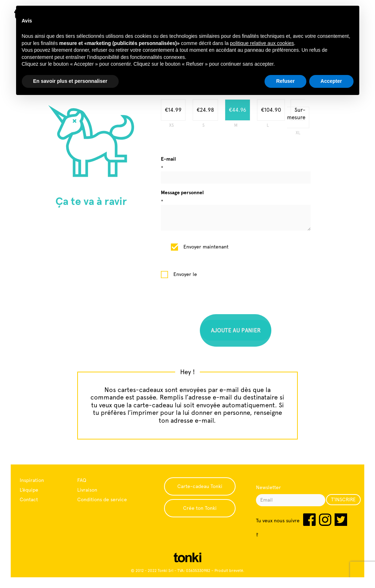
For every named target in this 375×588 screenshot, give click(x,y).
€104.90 (271, 110)
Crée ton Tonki (200, 508)
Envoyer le (185, 274)
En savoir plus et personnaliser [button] (70, 81)
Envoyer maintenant (206, 247)
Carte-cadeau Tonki (200, 486)
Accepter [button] (331, 81)
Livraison (87, 490)
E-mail (168, 159)
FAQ (82, 480)
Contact (29, 499)
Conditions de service (102, 499)
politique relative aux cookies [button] (262, 43)
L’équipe (29, 490)
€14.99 (173, 110)
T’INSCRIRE (343, 499)
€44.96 (238, 110)
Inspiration (32, 480)
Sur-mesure (296, 114)
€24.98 (205, 110)
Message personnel (182, 192)
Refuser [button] (285, 81)
